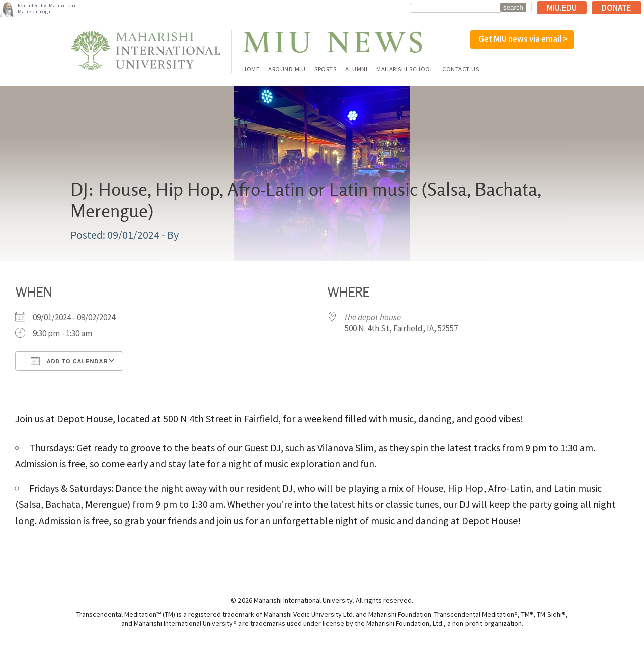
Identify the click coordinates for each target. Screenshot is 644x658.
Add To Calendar (69, 361)
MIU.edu (562, 8)
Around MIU (287, 70)
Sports (325, 70)
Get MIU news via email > (523, 39)
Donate (617, 8)
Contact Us (461, 70)
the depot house (373, 317)
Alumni (356, 70)
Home (251, 70)
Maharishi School (405, 70)
